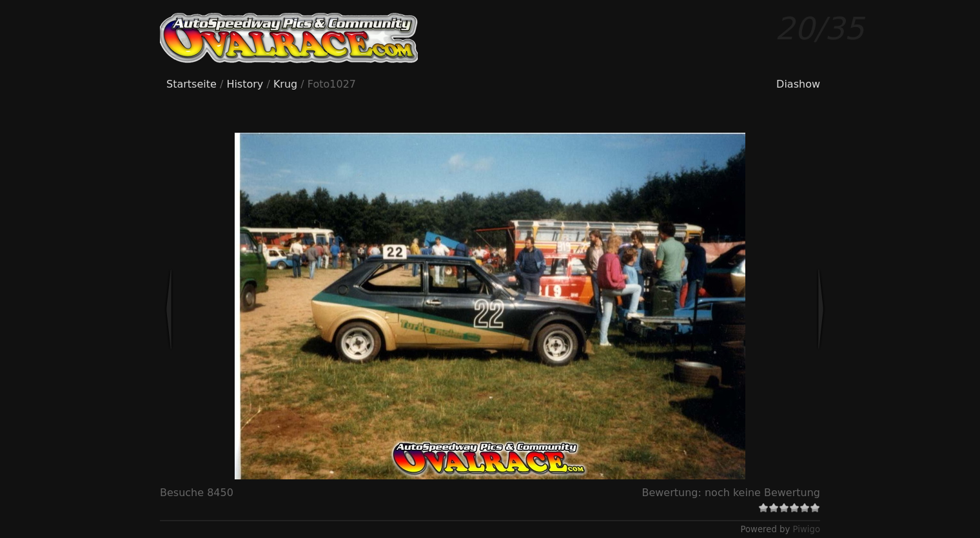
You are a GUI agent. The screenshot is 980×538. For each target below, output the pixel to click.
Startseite (191, 84)
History (245, 84)
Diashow (798, 84)
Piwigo (807, 529)
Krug (285, 84)
